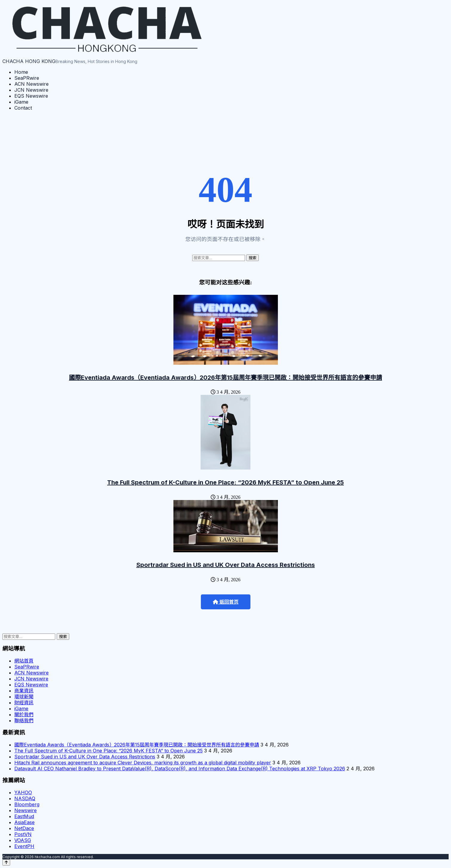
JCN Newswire (31, 90)
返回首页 (226, 602)
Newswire (26, 810)
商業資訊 (24, 691)
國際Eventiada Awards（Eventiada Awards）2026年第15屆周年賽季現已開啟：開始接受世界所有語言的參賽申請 (225, 378)
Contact (23, 108)
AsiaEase (24, 822)
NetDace (24, 828)
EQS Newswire (31, 96)
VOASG (23, 840)
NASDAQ (25, 798)
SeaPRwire (27, 78)
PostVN (23, 834)
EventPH (24, 846)
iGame (21, 102)
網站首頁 (24, 661)
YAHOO (23, 792)
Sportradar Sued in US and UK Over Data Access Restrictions (226, 565)
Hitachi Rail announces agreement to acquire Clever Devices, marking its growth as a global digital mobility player (143, 763)
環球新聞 (24, 697)
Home (21, 72)
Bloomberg (27, 804)
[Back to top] (6, 862)
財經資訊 (24, 703)
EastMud (24, 816)
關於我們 (24, 714)
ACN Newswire (31, 84)
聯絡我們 (24, 720)
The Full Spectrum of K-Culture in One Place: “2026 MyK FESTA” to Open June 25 (225, 482)
